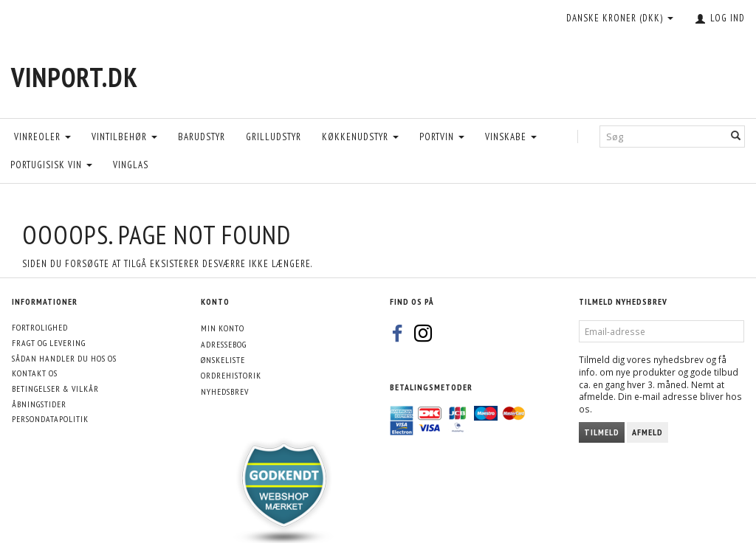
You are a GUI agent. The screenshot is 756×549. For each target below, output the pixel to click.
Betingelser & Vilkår (55, 389)
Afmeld (647, 432)
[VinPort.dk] (75, 77)
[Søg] (736, 136)
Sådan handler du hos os (64, 358)
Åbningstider (39, 404)
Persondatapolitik (50, 419)
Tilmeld (602, 432)
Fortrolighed (40, 327)
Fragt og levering (49, 343)
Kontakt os (35, 373)
